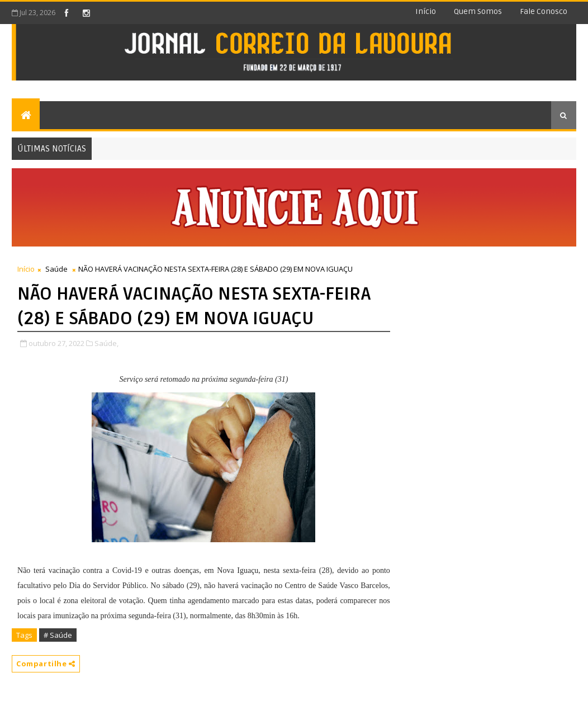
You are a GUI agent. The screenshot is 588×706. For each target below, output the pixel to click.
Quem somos (478, 11)
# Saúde (58, 635)
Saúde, (106, 343)
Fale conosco (544, 11)
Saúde (56, 269)
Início (426, 11)
